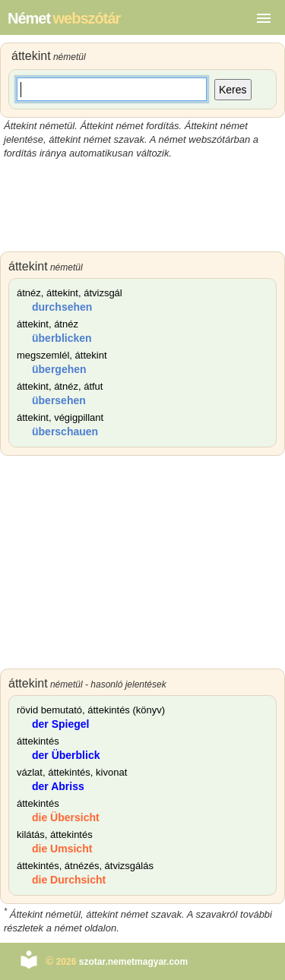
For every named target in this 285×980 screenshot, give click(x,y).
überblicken (62, 338)
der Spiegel (60, 724)
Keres (233, 90)
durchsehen (62, 307)
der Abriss (58, 786)
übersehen (59, 400)
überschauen (65, 432)
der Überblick (66, 755)
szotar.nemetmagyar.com (133, 962)
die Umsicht (62, 849)
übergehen (59, 369)
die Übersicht (66, 817)
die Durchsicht (69, 880)
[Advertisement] (142, 206)
